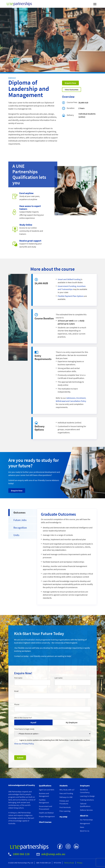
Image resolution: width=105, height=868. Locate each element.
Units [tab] (16, 535)
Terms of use (69, 863)
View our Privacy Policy (24, 744)
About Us (84, 816)
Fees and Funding (66, 793)
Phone (17, 704)
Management (85, 823)
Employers (85, 786)
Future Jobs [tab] (20, 520)
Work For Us (85, 831)
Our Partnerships (86, 820)
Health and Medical (46, 813)
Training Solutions (87, 800)
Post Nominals (65, 807)
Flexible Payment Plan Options (71, 296)
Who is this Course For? (23, 718)
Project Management (47, 816)
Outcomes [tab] (19, 513)
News (82, 827)
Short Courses (45, 822)
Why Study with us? (67, 790)
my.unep (63, 817)
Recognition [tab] (20, 528)
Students (64, 786)
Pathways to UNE (66, 797)
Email (16, 691)
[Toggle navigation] (95, 4)
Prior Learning (65, 811)
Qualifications (45, 786)
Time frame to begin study (24, 729)
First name (18, 678)
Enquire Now (70, 83)
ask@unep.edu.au (51, 854)
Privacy (80, 863)
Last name (58, 678)
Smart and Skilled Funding (69, 279)
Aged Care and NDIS (47, 790)
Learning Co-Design (87, 796)
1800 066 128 (19, 854)
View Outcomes (72, 90)
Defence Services (86, 810)
